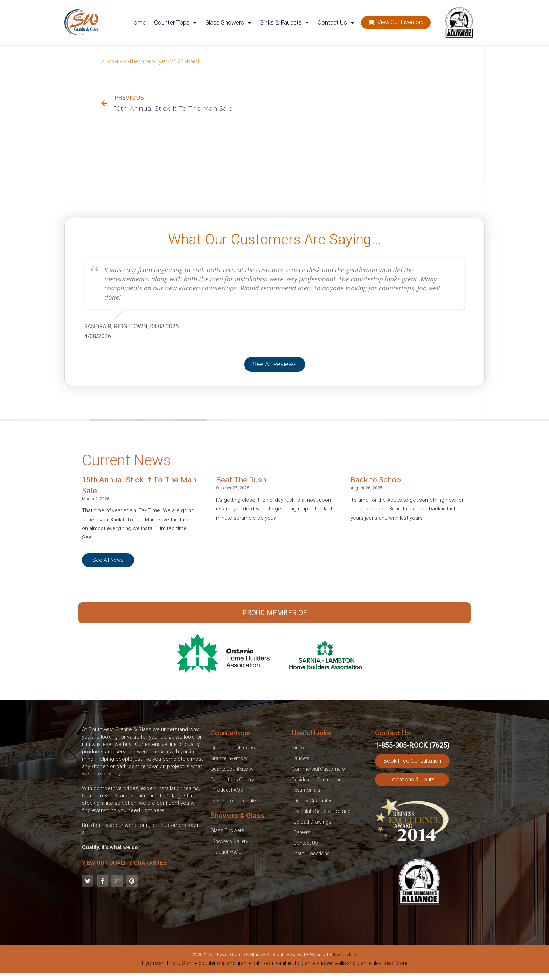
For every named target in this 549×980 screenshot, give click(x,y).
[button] (396, 23)
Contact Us (336, 23)
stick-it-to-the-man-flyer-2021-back (151, 61)
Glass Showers (228, 23)
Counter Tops (175, 23)
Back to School (377, 480)
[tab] (274, 965)
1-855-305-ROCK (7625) (412, 745)
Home (137, 22)
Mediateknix (345, 955)
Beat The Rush (241, 480)
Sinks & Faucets (284, 23)
